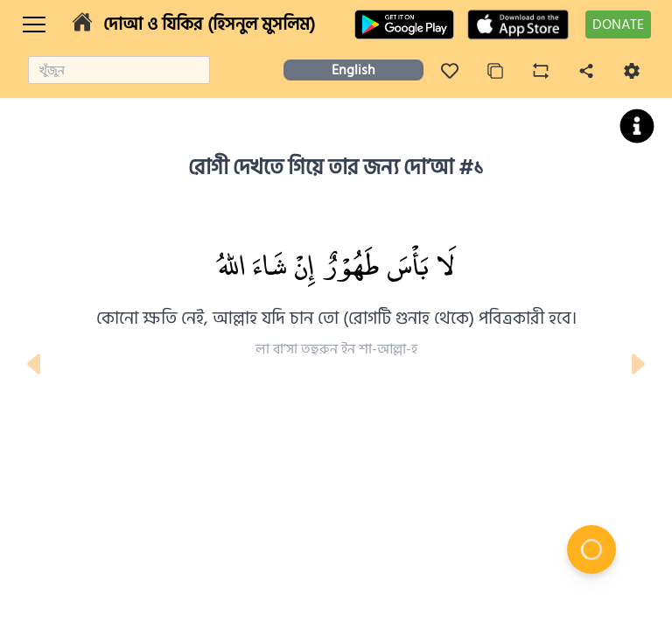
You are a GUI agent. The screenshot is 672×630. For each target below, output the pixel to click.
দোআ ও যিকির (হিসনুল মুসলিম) (209, 24)
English (353, 70)
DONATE (618, 24)
